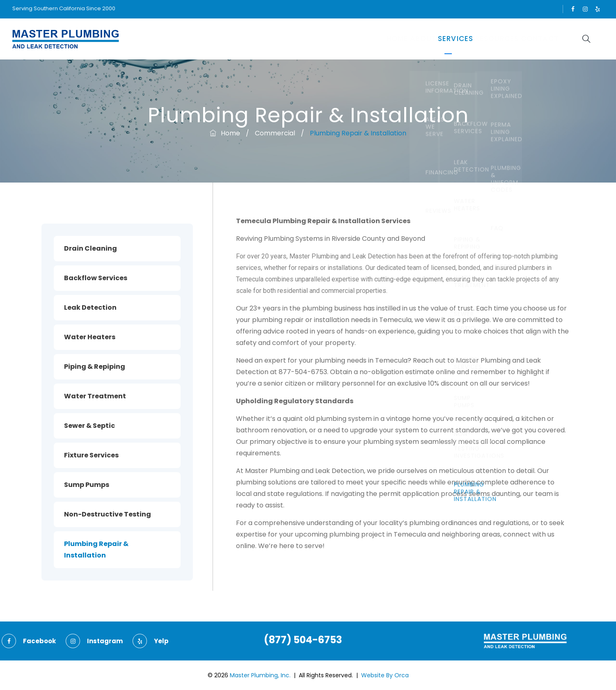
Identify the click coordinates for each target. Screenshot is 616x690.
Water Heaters (90, 337)
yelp (598, 9)
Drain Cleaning (90, 248)
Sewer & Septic (89, 426)
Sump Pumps (87, 485)
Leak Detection (90, 307)
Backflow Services (96, 278)
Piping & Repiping (95, 367)
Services (424, 39)
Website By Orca (385, 675)
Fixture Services (91, 455)
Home (339, 39)
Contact (533, 39)
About (378, 39)
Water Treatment (95, 396)
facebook (573, 9)
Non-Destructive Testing (108, 514)
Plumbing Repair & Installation (96, 549)
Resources (478, 39)
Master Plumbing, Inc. (260, 675)
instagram (585, 9)
